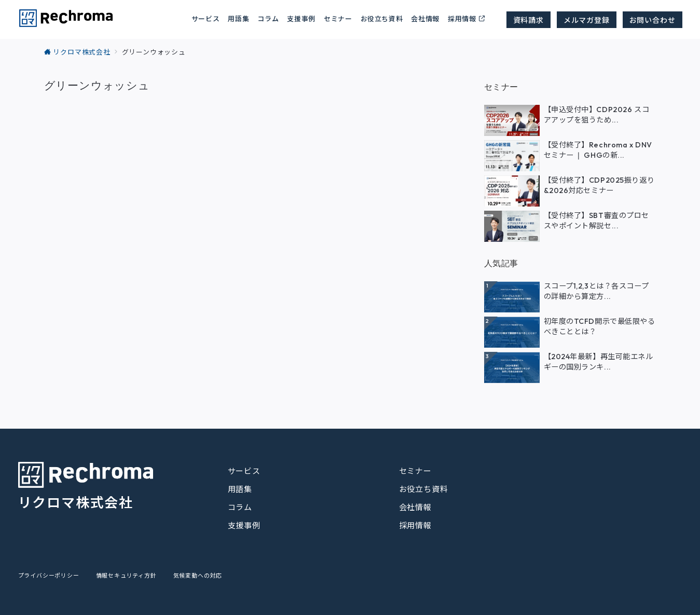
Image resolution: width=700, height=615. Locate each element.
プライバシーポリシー (49, 576)
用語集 (238, 18)
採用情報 (462, 18)
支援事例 (301, 18)
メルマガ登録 (587, 20)
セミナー (338, 18)
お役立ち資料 (382, 18)
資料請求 (529, 20)
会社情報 (425, 18)
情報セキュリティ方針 (126, 576)
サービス (244, 471)
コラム (240, 507)
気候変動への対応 (198, 576)
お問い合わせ (653, 20)
